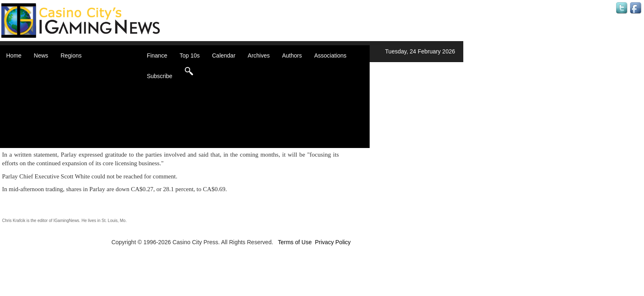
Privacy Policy (333, 242)
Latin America (88, 111)
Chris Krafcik (14, 221)
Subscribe (159, 76)
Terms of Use (294, 242)
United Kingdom (91, 127)
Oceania (81, 119)
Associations (330, 55)
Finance (157, 55)
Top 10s (190, 55)
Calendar (224, 55)
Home (14, 55)
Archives (259, 55)
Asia (76, 78)
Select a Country (92, 144)
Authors (292, 55)
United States (88, 136)
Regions (71, 55)
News (41, 55)
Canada (81, 86)
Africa (78, 70)
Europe (80, 103)
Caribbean (84, 95)
